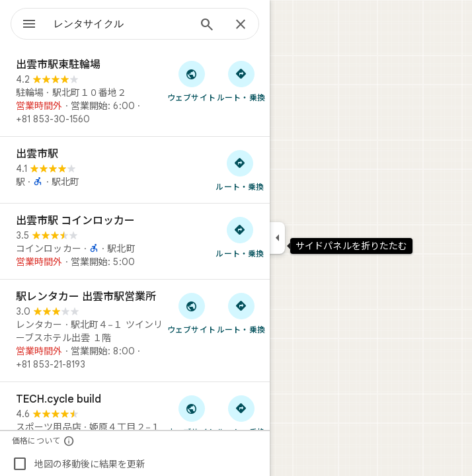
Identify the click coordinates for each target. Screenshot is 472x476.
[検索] (207, 26)
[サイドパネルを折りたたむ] (277, 238)
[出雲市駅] (135, 170)
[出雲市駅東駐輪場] (135, 92)
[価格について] (69, 441)
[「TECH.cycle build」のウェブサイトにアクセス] (191, 415)
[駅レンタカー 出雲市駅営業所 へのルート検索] (241, 313)
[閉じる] (241, 25)
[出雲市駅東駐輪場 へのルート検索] (241, 81)
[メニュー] (29, 25)
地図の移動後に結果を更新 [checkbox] (79, 464)
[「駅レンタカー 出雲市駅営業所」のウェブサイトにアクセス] (191, 313)
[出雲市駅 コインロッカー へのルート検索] (240, 237)
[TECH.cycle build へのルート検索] (241, 415)
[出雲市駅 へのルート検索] (240, 170)
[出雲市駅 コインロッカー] (135, 241)
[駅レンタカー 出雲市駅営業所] (135, 331)
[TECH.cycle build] (135, 426)
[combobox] (121, 24)
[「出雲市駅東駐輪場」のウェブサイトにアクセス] (191, 81)
